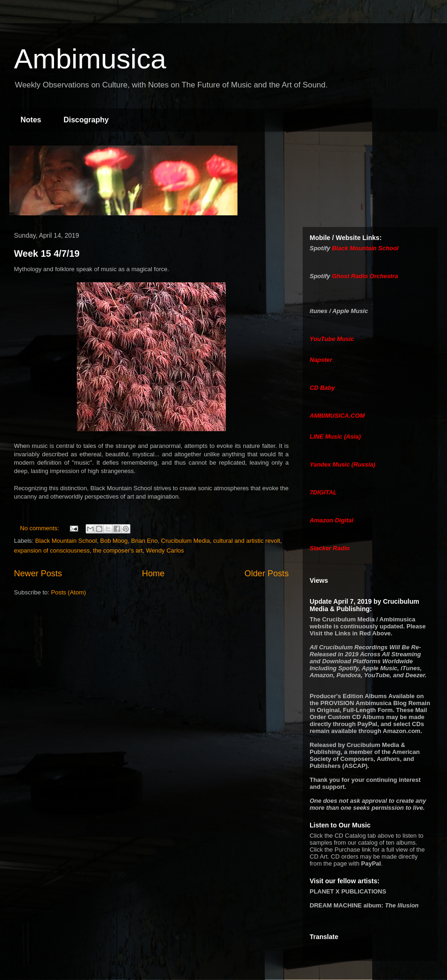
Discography (86, 120)
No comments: (40, 528)
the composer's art (118, 550)
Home (153, 573)
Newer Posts (38, 573)
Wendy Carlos (165, 550)
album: (364, 905)
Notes (31, 120)
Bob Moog (114, 541)
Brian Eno (145, 541)
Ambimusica (90, 59)
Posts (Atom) (69, 592)
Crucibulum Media (186, 541)
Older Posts (267, 573)
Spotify (320, 248)
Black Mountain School (66, 541)
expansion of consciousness (52, 550)
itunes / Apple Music (339, 311)
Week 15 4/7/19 (47, 253)
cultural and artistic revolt (247, 541)
